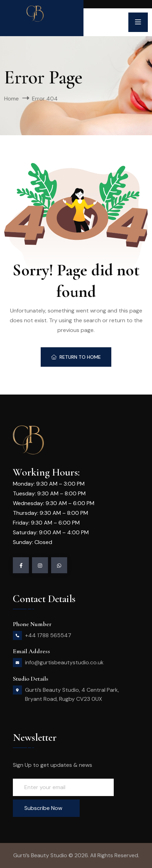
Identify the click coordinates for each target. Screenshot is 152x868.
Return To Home (76, 357)
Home (11, 99)
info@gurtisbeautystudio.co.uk (64, 662)
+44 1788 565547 (48, 635)
